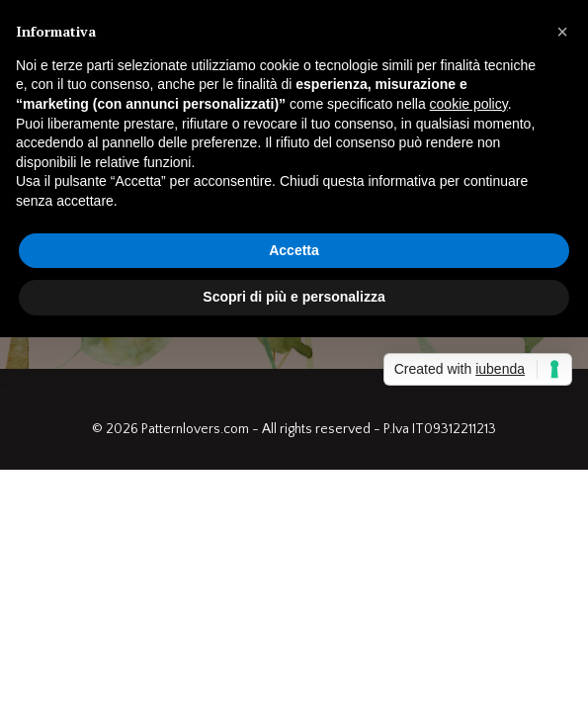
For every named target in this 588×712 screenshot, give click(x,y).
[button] (562, 32)
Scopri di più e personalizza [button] (294, 297)
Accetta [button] (294, 250)
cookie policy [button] (469, 104)
